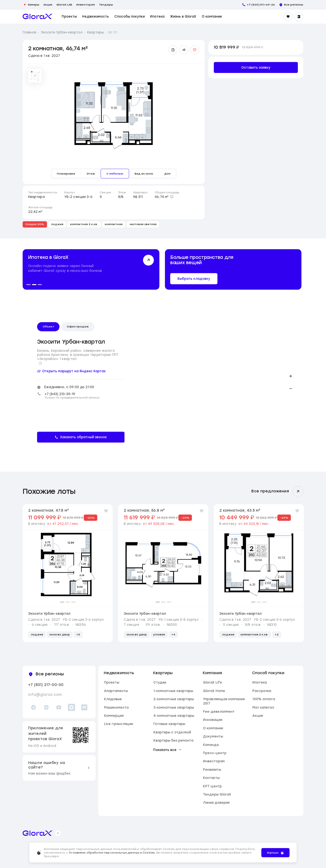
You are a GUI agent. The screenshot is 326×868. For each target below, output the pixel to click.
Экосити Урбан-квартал (62, 32)
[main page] (38, 16)
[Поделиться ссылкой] (184, 50)
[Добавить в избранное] (195, 50)
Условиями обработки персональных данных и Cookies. (112, 853)
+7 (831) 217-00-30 (46, 685)
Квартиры (95, 32)
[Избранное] (288, 17)
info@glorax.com (45, 695)
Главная (29, 32)
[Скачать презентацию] (173, 50)
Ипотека (157, 16)
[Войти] (299, 17)
